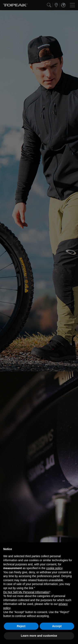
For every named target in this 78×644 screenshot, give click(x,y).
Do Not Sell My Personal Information (26, 592)
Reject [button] (21, 626)
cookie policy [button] (54, 568)
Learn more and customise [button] (39, 636)
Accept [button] (57, 626)
